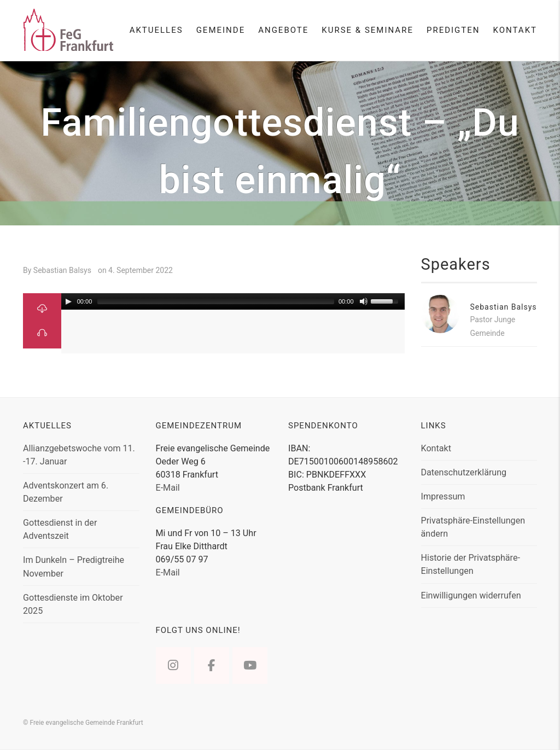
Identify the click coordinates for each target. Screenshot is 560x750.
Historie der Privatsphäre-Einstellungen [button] (471, 564)
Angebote (283, 30)
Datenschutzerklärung (464, 472)
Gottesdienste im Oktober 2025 (73, 604)
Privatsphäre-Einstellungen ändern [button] (473, 527)
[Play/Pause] (68, 301)
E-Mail (168, 488)
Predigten (453, 30)
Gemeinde (221, 30)
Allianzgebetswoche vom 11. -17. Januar (79, 455)
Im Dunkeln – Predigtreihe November (74, 566)
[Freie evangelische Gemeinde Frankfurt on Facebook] (212, 665)
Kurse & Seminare (367, 30)
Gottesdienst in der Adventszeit (60, 529)
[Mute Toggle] (364, 301)
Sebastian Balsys (504, 307)
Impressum (443, 496)
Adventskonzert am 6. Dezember (66, 492)
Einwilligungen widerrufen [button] (471, 595)
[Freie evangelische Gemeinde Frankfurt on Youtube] (250, 665)
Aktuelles (156, 30)
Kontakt (515, 30)
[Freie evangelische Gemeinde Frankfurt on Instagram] (173, 665)
